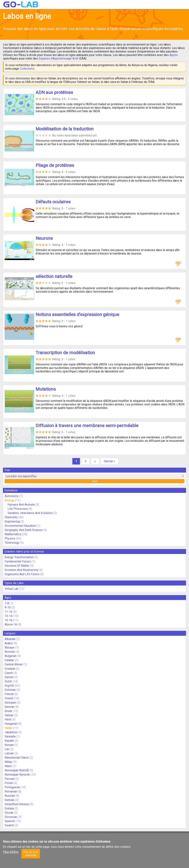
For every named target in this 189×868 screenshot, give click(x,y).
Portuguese (12, 787)
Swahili (9, 825)
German (10, 707)
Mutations (46, 389)
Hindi (8, 719)
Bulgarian (11, 656)
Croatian (10, 669)
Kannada (10, 736)
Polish (9, 783)
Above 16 (11, 624)
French (9, 698)
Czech (9, 673)
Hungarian (11, 724)
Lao (7, 749)
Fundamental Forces (18, 561)
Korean (9, 745)
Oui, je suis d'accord (31, 854)
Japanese (11, 732)
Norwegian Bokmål (17, 770)
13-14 (8, 616)
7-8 (7, 603)
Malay (8, 762)
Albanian (10, 639)
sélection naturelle (54, 276)
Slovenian (11, 817)
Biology (10, 500)
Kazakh (9, 741)
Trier (95, 481)
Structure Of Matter (17, 566)
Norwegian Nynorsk (17, 775)
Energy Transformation (19, 557)
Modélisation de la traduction (65, 129)
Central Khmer (14, 664)
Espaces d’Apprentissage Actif (59, 58)
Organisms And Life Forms (22, 574)
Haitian (9, 715)
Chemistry (11, 517)
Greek (8, 711)
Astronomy (12, 496)
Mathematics (13, 534)
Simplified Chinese (17, 804)
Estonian (10, 690)
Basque (10, 647)
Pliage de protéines (55, 165)
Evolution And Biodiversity (22, 570)
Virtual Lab (11, 589)
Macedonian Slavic (17, 758)
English (9, 686)
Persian (10, 779)
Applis (174, 55)
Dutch (8, 681)
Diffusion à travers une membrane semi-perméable (87, 426)
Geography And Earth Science (24, 530)
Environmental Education (20, 526)
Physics (10, 538)
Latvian (9, 753)
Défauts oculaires (53, 202)
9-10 (8, 607)
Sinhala (9, 808)
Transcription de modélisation (65, 353)
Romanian (11, 791)
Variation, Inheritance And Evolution (30, 513)
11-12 (8, 612)
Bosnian (10, 652)
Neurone (44, 238)
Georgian (10, 703)
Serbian (10, 800)
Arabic (9, 643)
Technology (12, 543)
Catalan (9, 660)
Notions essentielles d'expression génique (77, 315)
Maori (8, 766)
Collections (27, 69)
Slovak (9, 813)
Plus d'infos (11, 852)
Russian (10, 796)
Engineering (12, 521)
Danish (9, 677)
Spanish (10, 821)
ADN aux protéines (54, 92)
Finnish (9, 694)
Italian (8, 728)
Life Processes (18, 509)
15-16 (8, 620)
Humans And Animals (21, 505)
